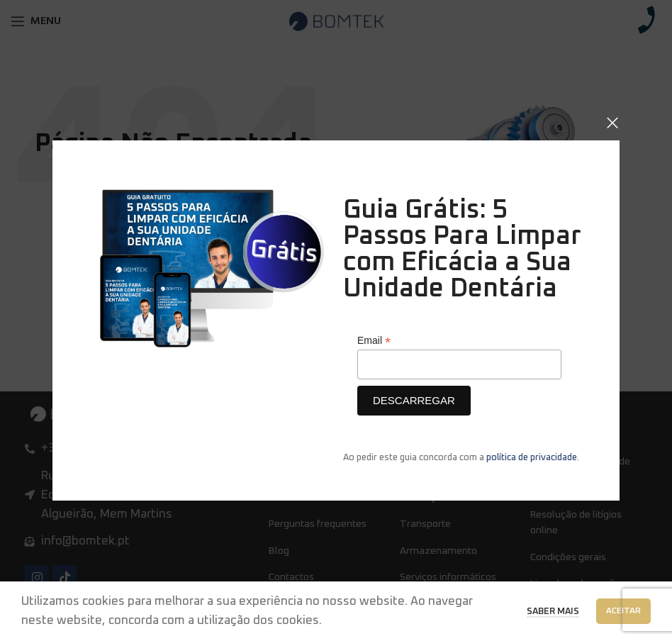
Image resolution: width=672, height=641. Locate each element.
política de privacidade (532, 458)
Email (374, 341)
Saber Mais (553, 612)
